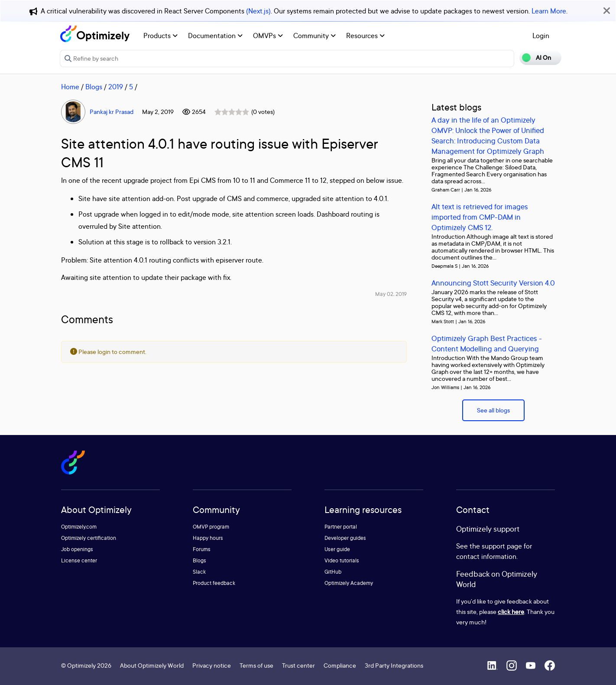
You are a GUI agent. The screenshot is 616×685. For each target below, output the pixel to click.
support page (502, 546)
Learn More (549, 11)
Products (160, 36)
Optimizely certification (89, 538)
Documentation (215, 36)
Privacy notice (212, 665)
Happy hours (208, 538)
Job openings (77, 549)
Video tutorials (342, 560)
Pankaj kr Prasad (112, 112)
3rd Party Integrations (394, 665)
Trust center (298, 665)
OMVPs (268, 36)
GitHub (333, 572)
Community (314, 36)
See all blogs (493, 410)
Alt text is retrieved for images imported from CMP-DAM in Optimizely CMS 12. (480, 217)
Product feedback (214, 583)
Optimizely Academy (349, 583)
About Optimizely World (152, 665)
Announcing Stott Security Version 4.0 (493, 283)
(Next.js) (258, 11)
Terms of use (256, 665)
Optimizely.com (79, 527)
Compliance (340, 665)
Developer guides (345, 538)
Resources (365, 36)
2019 (116, 87)
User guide (337, 549)
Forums (202, 549)
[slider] (232, 112)
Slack (199, 572)
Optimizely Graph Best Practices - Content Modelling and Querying (487, 343)
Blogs (94, 87)
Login (541, 36)
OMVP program (211, 527)
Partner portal (341, 527)
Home (70, 87)
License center (79, 560)
